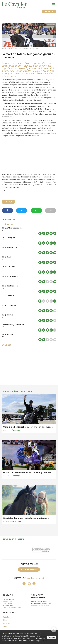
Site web (40, 233)
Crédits (6, 617)
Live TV (55, 233)
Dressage (16, 430)
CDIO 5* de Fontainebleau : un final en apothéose (28, 427)
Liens (5, 620)
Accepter (51, 637)
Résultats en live (51, 233)
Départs (44, 233)
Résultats (47, 233)
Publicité (7, 623)
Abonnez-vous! (29, 569)
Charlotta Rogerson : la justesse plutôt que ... (26, 518)
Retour (8, 202)
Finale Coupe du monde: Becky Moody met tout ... (29, 472)
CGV (5, 626)
